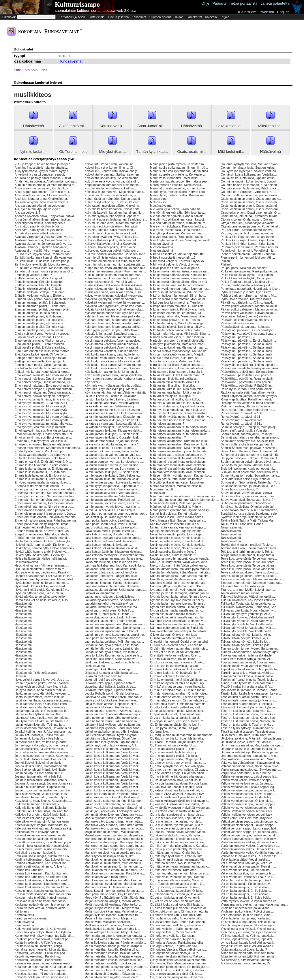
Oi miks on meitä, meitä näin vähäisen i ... (178, 680)
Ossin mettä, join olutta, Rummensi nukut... (250, 216)
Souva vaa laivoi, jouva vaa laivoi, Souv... (249, 496)
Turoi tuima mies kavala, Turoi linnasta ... (248, 676)
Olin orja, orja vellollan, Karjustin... (173, 936)
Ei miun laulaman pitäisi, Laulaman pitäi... (43, 309)
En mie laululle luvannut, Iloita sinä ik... (41, 479)
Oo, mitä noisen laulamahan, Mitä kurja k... (250, 188)
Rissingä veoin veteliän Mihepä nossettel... (250, 403)
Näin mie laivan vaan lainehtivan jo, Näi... (178, 624)
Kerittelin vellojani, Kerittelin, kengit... (40, 946)
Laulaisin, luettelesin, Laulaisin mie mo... (112, 607)
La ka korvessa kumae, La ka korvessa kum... (116, 413)
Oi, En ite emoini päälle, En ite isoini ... (176, 725)
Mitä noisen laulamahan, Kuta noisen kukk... (180, 441)
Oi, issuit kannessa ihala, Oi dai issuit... (177, 780)
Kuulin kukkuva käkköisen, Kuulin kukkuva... (115, 285)
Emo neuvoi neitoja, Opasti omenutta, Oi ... (44, 382)
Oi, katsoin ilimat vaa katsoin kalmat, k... (177, 790)
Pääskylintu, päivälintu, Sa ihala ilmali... (247, 344)
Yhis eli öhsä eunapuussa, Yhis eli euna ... (249, 922)
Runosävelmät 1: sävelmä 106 (241, 413)
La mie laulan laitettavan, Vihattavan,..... (112, 496)
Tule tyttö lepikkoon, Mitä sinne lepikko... (248, 597)
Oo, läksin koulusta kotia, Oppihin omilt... (248, 178)
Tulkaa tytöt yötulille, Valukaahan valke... (248, 628)
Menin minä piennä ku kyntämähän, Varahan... (116, 967)
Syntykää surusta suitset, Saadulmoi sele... (250, 513)
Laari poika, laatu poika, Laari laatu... (110, 520)
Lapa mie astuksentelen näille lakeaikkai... (113, 586)
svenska (267, 12)
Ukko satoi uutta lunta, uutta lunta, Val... (248, 735)
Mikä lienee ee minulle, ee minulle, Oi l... (178, 313)
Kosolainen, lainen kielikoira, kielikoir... (111, 188)
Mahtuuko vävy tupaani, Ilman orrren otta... (114, 821)
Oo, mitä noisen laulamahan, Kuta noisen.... (250, 185)
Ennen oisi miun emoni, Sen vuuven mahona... (46, 517)
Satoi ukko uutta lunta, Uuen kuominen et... (250, 451)
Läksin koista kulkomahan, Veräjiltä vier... (112, 783)
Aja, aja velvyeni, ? (28, 212)
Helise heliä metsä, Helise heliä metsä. (41, 558)
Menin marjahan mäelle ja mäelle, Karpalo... (115, 946)
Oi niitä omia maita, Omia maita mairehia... (179, 704)
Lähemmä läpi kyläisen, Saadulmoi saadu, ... (115, 728)
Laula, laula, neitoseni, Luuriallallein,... (110, 597)
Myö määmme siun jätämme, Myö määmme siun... (184, 500)
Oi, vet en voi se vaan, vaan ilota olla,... (177, 901)
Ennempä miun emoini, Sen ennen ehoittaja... (46, 493)
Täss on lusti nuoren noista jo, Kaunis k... (249, 700)
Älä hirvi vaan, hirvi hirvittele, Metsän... (247, 960)
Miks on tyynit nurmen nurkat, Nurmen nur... (180, 289)
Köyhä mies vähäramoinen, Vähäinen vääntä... (116, 392)
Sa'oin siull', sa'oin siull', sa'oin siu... (245, 430)
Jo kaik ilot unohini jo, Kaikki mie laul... (41, 735)
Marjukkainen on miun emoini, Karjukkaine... (115, 873)
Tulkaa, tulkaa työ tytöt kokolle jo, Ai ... (247, 638)
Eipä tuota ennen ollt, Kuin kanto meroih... (43, 351)
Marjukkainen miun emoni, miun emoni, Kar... (115, 870)
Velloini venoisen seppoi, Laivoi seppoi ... (249, 794)
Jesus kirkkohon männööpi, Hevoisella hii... (44, 728)
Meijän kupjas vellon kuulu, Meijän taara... (113, 908)
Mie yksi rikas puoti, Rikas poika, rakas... (178, 237)
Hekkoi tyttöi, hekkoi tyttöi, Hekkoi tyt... (41, 555)
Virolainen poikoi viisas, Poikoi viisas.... (247, 911)
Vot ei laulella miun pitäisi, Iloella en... (246, 918)
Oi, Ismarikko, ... (161, 731)
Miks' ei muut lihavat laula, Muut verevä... (178, 292)
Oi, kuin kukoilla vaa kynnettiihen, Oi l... (177, 797)
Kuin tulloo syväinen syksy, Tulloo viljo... (112, 237)
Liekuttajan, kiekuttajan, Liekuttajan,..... (111, 669)
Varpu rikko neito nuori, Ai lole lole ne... (247, 773)
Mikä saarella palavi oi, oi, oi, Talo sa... (176, 320)
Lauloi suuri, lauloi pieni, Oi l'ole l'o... (109, 610)
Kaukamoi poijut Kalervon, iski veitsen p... (43, 904)
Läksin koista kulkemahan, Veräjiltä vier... (112, 752)
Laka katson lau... (231, 126)
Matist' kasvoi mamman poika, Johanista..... (114, 891)
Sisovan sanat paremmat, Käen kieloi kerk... (251, 472)
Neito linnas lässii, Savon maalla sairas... (178, 517)
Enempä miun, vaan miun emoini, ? (39, 486)
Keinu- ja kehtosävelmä (31, 918)
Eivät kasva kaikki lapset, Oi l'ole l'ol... (40, 354)
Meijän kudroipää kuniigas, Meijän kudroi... (113, 901)
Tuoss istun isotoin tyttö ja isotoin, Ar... (247, 659)
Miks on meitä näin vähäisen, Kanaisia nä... (180, 271)
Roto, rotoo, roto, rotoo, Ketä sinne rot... (248, 410)
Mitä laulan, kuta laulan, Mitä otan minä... (178, 389)
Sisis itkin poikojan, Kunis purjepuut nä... (248, 469)
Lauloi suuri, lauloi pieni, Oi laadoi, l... (110, 614)
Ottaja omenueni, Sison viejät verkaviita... (249, 223)
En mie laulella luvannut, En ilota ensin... (42, 475)
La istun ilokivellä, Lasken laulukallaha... (112, 396)
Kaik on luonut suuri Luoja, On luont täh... (43, 811)
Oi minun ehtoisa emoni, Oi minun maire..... (180, 690)
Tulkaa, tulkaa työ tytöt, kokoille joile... (246, 645)
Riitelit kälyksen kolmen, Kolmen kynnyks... (250, 396)
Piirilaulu (226, 261)
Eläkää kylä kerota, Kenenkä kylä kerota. (43, 372)
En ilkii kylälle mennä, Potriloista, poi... (41, 451)
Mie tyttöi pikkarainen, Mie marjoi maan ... (178, 233)
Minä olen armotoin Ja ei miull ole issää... (178, 341)
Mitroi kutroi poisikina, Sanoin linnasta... (177, 365)
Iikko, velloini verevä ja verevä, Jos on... (42, 680)
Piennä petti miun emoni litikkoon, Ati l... (248, 257)
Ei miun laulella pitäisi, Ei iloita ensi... (40, 316)
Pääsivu (219, 3)
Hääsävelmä (33, 126)
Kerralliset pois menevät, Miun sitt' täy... (42, 949)
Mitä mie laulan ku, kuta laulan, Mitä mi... (178, 403)
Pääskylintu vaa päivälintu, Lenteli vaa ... (248, 334)
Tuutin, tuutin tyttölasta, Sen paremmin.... (249, 683)
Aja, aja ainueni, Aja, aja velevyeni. (38, 209)
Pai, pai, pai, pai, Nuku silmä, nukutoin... (248, 233)
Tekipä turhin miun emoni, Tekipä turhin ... (249, 555)
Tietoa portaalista (243, 3)
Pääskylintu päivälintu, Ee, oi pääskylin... (248, 330)
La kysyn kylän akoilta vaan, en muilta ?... (113, 444)
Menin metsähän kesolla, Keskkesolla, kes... (115, 960)
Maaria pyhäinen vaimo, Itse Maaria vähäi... (114, 818)
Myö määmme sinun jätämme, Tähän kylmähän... (184, 496)
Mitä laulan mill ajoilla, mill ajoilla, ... (174, 385)
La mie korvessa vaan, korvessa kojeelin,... (114, 482)
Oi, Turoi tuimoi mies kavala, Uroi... (174, 745)
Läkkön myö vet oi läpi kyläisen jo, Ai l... (111, 745)
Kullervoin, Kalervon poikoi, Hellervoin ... (112, 251)
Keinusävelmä (24, 922)
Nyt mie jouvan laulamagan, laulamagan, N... (181, 593)
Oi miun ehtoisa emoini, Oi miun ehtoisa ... (179, 700)
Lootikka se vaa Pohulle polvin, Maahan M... (115, 697)
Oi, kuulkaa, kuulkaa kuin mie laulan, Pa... (179, 804)
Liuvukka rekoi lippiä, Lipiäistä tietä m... (111, 690)
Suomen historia (161, 17)
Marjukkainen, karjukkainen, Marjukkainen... (114, 884)
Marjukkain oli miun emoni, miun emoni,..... (114, 866)
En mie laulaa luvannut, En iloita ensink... (43, 465)
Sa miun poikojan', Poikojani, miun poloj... (249, 427)
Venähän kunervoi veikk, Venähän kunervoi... (251, 853)
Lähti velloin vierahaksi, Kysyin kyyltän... (112, 735)
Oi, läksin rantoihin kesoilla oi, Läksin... (176, 839)
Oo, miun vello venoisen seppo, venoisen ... (250, 195)
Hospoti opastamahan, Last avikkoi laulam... (45, 576)
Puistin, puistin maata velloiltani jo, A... (247, 285)
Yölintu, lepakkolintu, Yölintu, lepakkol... (248, 936)
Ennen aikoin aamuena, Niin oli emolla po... (44, 507)
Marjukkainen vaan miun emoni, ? (107, 877)
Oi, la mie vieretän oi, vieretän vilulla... (176, 828)
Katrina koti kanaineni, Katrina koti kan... (42, 877)
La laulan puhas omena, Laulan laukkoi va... (115, 458)
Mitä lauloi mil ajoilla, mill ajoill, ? (172, 396)
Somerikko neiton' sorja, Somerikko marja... (250, 475)
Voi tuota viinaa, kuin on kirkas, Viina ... (247, 915)
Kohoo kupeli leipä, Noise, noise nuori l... (43, 977)
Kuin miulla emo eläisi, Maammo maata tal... (115, 223)
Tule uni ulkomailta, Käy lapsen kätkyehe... (250, 600)
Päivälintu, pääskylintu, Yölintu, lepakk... (248, 302)
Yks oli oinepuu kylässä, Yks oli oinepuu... (249, 925)
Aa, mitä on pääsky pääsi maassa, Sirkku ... (45, 178)
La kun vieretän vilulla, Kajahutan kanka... (113, 441)
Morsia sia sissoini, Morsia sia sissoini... (177, 486)
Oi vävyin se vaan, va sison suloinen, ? (177, 721)
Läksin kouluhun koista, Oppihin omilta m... (114, 794)
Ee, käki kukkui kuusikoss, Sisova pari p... (43, 261)
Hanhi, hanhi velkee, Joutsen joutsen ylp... (44, 541)
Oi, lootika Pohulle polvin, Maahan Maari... (179, 832)
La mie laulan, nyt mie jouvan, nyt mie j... (112, 507)
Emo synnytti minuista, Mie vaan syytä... (42, 410)
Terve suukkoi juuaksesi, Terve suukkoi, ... (249, 576)
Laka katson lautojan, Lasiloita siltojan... (112, 541)
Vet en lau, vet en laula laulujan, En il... (247, 880)
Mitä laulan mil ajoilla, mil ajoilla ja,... (175, 379)
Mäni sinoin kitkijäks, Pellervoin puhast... (178, 503)
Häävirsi (20, 676)
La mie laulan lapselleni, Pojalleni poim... (112, 500)
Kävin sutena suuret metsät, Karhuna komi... (115, 379)
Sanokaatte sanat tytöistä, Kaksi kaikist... (248, 441)
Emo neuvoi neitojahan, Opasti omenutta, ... (45, 392)
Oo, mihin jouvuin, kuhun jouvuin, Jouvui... (249, 181)
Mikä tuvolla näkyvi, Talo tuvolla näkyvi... (178, 327)
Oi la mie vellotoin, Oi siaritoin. (171, 676)
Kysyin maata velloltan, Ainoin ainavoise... (113, 341)
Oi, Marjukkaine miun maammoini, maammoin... (183, 735)
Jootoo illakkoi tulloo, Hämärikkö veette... (43, 766)
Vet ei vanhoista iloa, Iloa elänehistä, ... (247, 870)
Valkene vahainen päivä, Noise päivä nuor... (250, 766)
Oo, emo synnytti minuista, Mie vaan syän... (250, 164)
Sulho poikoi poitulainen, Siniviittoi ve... (247, 503)
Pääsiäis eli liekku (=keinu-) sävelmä (245, 316)
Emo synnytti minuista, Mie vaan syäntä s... (44, 417)
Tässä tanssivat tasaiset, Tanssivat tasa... (249, 731)
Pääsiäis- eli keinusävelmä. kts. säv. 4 (246, 320)
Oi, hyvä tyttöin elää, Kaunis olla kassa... (178, 776)
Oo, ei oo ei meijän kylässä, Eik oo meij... (178, 977)
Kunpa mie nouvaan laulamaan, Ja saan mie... (116, 268)
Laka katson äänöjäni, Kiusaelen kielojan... (113, 552)
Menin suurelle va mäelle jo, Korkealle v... (178, 174)
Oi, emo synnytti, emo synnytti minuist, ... (178, 763)
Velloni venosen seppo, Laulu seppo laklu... (250, 832)
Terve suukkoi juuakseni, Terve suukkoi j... (249, 572)
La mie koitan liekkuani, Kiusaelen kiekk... (113, 479)
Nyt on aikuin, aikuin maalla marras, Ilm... (178, 617)
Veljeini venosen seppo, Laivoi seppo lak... (249, 776)
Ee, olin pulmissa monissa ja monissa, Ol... (44, 271)
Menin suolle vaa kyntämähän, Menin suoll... (180, 171)
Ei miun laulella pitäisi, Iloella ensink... (40, 330)
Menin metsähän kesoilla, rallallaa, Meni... (113, 953)
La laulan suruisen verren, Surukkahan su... (114, 462)
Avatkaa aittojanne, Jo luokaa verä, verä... (43, 244)
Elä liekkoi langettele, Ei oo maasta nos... (43, 368)
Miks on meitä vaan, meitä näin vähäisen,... (179, 285)
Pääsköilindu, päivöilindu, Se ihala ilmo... (248, 372)
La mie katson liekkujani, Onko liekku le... (113, 475)
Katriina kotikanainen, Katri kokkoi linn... (42, 863)
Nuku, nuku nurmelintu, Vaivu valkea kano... (180, 562)
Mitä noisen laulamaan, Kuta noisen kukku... (180, 427)
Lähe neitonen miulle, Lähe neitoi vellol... (112, 718)
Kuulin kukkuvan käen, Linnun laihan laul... (113, 289)
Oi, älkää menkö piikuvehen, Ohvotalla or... (179, 908)
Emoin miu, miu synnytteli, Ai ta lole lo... (42, 441)
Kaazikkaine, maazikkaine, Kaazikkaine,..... (44, 801)
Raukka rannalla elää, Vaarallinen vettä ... (249, 392)
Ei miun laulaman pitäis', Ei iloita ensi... (41, 302)
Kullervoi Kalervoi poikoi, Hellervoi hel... (111, 240)
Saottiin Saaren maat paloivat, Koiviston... (249, 448)
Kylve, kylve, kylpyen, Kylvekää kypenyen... (114, 296)
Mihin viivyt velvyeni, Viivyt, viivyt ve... (176, 264)
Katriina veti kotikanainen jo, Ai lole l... (40, 866)
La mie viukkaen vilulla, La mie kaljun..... (112, 510)
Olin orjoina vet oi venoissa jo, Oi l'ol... (176, 953)
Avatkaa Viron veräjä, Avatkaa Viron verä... (44, 237)
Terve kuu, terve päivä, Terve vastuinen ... (249, 569)
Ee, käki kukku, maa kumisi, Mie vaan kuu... (45, 257)
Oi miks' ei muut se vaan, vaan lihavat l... (178, 686)
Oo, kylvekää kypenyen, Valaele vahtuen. (249, 171)
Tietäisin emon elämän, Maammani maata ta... (252, 579)
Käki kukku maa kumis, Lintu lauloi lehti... (112, 354)
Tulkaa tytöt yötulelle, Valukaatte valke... (248, 624)
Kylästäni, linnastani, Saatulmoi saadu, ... (112, 334)
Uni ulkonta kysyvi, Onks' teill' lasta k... (247, 742)
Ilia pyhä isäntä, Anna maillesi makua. (40, 690)
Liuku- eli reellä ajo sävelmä (104, 676)
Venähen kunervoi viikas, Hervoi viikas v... (249, 849)
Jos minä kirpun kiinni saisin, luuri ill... (40, 773)
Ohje (205, 3)
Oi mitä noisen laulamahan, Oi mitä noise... (179, 693)
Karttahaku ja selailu (73, 17)
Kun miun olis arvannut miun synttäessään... (115, 264)
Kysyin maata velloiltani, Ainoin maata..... (112, 337)
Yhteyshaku (97, 17)
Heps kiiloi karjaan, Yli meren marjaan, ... (43, 565)
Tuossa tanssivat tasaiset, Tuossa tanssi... (249, 662)
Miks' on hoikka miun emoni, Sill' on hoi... (178, 296)
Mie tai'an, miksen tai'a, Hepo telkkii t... (176, 230)
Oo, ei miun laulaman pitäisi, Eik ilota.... (177, 974)
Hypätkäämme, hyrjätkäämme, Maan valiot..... (46, 579)
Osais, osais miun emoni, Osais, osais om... (250, 209)
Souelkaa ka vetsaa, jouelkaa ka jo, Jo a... (249, 486)
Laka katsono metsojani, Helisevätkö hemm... (115, 555)
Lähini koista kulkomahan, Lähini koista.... (113, 731)
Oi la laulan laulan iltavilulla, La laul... (175, 666)
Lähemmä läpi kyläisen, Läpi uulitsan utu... (113, 725)
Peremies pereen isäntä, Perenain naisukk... (251, 247)
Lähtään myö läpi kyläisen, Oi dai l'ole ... (112, 738)
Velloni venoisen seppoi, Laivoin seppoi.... (249, 825)
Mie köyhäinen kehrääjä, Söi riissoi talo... (178, 212)
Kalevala (211, 17)
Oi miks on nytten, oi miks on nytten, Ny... (178, 683)
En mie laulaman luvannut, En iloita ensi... (43, 469)
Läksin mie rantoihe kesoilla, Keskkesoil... (113, 797)
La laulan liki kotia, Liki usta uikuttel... (110, 448)
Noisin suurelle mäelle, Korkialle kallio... (177, 538)
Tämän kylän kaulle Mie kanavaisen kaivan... (251, 693)
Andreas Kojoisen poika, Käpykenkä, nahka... (46, 216)
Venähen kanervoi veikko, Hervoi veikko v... (250, 842)
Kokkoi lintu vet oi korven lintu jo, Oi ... (110, 168)
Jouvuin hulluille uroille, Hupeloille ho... (41, 787)
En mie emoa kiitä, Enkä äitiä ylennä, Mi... (43, 462)
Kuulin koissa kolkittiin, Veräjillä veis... (110, 282)
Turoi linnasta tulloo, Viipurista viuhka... (247, 673)
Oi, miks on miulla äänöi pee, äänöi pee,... (179, 842)
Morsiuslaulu (159, 493)
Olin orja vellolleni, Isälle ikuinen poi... (176, 929)
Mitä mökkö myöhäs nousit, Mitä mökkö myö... (182, 417)
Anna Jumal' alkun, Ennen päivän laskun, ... (44, 219)
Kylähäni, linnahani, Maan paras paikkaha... (114, 320)
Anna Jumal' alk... (152, 126)
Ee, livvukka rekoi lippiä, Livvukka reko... (42, 264)
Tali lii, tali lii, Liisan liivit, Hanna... (243, 524)
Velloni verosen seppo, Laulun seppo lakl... (250, 835)
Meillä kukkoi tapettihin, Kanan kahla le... (112, 929)
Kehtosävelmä (25, 915)
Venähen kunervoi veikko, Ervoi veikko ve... (250, 846)
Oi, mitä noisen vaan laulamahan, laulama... (180, 866)
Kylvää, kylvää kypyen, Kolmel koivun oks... (114, 309)
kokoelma (67, 56)
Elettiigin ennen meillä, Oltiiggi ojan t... (41, 361)
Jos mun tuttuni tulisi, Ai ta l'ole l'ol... (39, 776)
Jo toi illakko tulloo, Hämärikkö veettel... (42, 759)
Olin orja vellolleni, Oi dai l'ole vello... (175, 932)
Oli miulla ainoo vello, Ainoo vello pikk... (177, 918)
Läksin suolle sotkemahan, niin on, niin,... (112, 804)
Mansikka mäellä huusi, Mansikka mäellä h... (115, 839)
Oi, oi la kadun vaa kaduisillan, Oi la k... (177, 891)
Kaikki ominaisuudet (30, 70)
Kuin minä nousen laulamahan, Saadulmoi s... (116, 219)
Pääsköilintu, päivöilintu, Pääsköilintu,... (247, 385)
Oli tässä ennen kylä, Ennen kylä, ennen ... (179, 922)
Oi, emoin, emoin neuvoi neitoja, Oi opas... (179, 770)
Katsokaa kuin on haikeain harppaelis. (41, 901)
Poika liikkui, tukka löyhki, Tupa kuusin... (248, 275)
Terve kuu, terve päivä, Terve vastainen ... (249, 565)
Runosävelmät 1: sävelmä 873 (241, 420)
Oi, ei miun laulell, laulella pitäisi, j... (174, 752)
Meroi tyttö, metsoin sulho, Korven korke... (179, 188)
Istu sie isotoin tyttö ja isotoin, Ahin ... (40, 714)
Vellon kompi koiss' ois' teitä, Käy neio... (248, 818)
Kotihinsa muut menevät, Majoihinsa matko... (115, 192)
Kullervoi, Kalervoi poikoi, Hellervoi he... (111, 247)
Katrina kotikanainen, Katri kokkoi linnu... (42, 884)
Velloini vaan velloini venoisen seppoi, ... (248, 780)
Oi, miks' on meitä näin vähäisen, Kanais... (179, 846)
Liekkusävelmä (95, 666)
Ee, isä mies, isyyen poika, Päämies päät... (44, 254)
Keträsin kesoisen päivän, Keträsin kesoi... (44, 963)
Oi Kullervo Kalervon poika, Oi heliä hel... (178, 645)
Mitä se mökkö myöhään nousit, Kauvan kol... (181, 475)
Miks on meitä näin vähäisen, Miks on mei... (180, 282)
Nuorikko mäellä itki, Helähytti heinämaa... (179, 583)
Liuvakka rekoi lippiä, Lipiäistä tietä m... (111, 683)
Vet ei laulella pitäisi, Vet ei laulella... (245, 859)
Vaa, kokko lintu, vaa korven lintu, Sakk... (249, 759)
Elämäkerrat (194, 17)
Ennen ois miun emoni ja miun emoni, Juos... (45, 513)
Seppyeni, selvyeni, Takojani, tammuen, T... (250, 458)
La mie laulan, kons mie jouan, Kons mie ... (114, 503)
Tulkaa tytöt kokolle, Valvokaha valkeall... (248, 617)
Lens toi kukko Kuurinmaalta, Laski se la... (113, 655)
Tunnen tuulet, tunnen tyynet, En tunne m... (250, 648)
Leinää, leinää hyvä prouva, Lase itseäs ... (113, 645)
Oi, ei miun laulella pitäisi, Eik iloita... (175, 756)
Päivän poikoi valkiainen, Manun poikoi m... (250, 306)
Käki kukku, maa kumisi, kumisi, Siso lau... (113, 368)
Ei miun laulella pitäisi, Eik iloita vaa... (40, 327)
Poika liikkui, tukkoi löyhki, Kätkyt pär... (247, 278)
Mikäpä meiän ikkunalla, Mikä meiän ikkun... (180, 334)
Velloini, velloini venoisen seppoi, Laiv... (247, 811)
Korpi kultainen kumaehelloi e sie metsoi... (113, 185)
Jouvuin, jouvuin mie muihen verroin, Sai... (44, 790)
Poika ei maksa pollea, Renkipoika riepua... (250, 271)
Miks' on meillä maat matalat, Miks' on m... (179, 299)
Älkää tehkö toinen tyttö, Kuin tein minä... (248, 953)
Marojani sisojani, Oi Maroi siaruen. (108, 887)
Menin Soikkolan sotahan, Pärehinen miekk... (115, 939)
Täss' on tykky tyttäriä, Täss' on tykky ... (248, 725)
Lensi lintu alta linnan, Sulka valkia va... (111, 659)
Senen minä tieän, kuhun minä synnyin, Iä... (250, 455)
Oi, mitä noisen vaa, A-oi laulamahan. (176, 863)
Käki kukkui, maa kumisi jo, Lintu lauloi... (112, 372)
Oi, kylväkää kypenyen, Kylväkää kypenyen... (181, 808)
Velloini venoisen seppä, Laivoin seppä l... (249, 804)
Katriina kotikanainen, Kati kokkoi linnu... (42, 859)
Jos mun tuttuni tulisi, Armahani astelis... (42, 780)
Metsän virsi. (159, 199)
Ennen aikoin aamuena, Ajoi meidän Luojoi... (45, 503)
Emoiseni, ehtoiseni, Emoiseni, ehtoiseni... (44, 444)
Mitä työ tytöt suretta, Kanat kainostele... (177, 479)
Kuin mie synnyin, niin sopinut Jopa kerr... (113, 216)
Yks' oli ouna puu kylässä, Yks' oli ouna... (249, 929)
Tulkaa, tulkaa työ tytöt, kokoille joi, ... (246, 642)
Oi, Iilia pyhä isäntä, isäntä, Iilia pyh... (175, 728)
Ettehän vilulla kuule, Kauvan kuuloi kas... (43, 531)
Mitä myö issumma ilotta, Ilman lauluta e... (179, 410)
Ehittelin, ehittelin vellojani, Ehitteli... (39, 289)
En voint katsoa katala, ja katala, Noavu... (43, 482)
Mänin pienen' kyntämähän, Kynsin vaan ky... (181, 510)
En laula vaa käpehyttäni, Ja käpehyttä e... (44, 455)
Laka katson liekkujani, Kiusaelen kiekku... (113, 548)
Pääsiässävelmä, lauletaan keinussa (245, 327)
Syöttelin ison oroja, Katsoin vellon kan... (248, 517)
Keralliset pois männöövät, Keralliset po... (43, 939)
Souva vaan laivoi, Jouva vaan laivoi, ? (247, 500)
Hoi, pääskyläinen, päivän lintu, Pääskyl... (43, 572)
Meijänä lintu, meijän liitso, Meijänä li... (111, 918)
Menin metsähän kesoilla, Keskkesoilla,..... (113, 949)
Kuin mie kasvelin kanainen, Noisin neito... (113, 209)
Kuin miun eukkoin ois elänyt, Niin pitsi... (112, 226)
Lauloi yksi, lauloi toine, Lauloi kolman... (111, 617)
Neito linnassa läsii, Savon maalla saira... (178, 520)
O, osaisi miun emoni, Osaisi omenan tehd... (180, 642)
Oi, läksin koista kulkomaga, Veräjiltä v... (177, 835)
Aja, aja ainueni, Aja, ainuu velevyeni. (40, 206)
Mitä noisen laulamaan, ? (167, 424)
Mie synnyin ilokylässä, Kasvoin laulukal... (178, 226)
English (283, 12)
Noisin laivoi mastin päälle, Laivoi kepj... (177, 534)
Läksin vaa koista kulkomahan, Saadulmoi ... (115, 808)
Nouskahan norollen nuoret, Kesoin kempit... (180, 558)
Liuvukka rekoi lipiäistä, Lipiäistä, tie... (110, 686)
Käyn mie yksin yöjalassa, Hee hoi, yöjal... (113, 385)
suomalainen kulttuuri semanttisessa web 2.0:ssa (96, 11)
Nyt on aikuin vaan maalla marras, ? (174, 614)
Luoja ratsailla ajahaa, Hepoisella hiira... (112, 704)
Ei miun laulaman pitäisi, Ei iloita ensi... (41, 306)
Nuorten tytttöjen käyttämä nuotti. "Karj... (178, 586)
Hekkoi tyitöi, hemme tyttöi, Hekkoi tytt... (42, 552)
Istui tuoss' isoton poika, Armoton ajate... (42, 718)
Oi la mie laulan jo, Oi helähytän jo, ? (175, 673)
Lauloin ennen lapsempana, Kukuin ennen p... (116, 624)
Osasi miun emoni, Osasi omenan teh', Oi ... (251, 212)
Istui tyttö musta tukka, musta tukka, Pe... (43, 721)
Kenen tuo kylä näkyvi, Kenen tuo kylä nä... (44, 932)
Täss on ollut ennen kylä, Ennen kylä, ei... (249, 707)
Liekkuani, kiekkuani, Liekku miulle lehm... (113, 662)
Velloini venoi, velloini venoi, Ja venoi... (247, 783)
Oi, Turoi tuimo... (73, 152)
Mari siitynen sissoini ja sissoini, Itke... (110, 856)
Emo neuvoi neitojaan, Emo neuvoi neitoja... (45, 385)
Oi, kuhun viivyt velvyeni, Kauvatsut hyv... (178, 794)
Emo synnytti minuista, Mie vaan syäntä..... (44, 420)
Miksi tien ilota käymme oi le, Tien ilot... (177, 302)
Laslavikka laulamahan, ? (102, 593)
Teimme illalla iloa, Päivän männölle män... (250, 548)
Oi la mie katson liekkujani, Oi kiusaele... (178, 669)
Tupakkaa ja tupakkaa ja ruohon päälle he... (250, 669)
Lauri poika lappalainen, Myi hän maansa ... (114, 638)
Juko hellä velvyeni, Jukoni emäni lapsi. (42, 794)
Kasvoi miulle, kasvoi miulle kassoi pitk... (42, 849)
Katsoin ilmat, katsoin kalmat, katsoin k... (42, 891)
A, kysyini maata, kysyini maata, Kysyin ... (43, 171)
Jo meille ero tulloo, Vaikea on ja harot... (42, 742)
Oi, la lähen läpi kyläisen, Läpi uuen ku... (178, 818)
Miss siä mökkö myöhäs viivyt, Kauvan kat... (180, 351)
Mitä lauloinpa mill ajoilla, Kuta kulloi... (176, 399)
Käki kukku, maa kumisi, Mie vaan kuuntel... (114, 365)
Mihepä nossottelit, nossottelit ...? (173, 257)
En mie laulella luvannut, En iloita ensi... (42, 472)
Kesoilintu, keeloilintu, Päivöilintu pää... (41, 953)
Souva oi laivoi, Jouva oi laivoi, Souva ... (248, 493)
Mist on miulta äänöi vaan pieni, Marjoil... (178, 354)
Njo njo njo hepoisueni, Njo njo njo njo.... (177, 531)
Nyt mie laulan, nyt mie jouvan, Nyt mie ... (178, 603)
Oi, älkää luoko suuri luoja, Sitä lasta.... (177, 904)
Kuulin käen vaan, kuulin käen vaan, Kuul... (114, 292)
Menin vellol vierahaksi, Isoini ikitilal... (175, 178)
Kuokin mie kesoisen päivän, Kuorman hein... (115, 271)
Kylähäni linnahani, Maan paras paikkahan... (115, 316)
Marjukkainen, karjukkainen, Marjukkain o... (114, 880)
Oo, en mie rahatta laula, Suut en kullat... (248, 168)
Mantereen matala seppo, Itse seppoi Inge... (115, 849)
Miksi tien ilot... (270, 126)
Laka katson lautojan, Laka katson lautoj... (113, 538)
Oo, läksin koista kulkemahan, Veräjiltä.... (249, 174)
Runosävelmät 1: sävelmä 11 (240, 417)
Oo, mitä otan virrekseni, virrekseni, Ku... (248, 192)
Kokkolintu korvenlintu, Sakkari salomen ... (113, 174)
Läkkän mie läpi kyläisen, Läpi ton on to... (113, 742)
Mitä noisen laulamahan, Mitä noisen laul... (179, 448)
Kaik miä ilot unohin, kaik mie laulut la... (42, 808)
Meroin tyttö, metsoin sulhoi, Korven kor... (178, 195)
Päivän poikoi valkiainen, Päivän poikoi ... (249, 313)
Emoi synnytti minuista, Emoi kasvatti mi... (43, 437)
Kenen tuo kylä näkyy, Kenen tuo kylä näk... (44, 936)
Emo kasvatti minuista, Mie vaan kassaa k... (45, 375)
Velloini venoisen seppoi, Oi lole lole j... (247, 801)
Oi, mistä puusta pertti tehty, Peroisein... (177, 849)
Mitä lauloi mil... (231, 152)
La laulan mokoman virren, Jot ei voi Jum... (114, 451)
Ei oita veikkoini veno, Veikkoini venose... (43, 334)
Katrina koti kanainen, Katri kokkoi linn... (42, 873)
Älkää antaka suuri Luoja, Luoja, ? (244, 949)
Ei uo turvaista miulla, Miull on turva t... (41, 341)
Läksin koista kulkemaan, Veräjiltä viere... (113, 749)
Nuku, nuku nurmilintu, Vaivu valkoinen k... (179, 565)
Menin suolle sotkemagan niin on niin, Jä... (179, 168)
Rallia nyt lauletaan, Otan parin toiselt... (247, 389)
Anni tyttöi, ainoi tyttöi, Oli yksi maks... (40, 230)
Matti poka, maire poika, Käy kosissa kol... (113, 894)
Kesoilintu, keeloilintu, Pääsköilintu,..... (41, 960)
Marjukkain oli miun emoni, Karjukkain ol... (113, 859)
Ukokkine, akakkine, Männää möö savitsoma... (252, 738)
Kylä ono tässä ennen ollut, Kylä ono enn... (114, 313)
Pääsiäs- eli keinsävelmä (238, 323)
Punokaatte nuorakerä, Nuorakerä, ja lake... (250, 289)
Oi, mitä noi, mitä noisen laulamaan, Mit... (178, 859)
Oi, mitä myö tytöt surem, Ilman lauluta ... (178, 856)
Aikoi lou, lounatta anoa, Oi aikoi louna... (42, 199)
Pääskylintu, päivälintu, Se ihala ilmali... (247, 347)
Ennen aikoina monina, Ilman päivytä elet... (44, 510)
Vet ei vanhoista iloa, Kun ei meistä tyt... (248, 873)
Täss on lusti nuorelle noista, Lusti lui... (247, 697)
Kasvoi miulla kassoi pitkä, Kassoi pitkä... (43, 846)
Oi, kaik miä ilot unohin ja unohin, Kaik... (177, 787)
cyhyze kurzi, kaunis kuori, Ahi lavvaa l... (248, 943)
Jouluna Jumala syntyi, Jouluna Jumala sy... (45, 783)
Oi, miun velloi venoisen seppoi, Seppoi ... (179, 877)
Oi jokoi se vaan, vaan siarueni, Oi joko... (178, 662)
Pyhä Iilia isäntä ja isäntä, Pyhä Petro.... (248, 292)
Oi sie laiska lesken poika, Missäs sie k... (178, 711)
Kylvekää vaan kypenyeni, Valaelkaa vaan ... (115, 306)
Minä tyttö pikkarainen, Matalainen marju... (179, 344)
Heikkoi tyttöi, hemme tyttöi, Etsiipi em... (42, 545)
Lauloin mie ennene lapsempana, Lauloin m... (116, 635)
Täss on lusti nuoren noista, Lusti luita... (248, 704)
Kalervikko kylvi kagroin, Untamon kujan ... (44, 821)
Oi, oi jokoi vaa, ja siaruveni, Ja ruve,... (176, 887)
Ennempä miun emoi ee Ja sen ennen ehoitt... (46, 489)
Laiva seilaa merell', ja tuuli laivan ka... (111, 531)
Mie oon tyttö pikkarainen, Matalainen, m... (179, 223)
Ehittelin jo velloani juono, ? (33, 275)
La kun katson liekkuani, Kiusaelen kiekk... (113, 430)
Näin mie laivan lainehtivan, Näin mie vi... (178, 621)
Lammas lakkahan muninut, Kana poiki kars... (116, 565)
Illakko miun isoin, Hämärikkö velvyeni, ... (43, 693)
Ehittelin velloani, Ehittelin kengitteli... (40, 278)
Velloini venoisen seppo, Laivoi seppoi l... (249, 790)
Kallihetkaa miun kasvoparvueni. (37, 832)
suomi (252, 12)
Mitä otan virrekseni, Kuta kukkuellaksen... (179, 458)
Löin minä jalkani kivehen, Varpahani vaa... (114, 815)
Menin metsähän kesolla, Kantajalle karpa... (114, 956)
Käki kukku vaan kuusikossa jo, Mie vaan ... (114, 358)
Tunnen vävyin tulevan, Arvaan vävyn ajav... (250, 652)
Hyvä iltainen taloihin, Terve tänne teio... (42, 583)
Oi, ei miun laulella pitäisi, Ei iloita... (174, 749)
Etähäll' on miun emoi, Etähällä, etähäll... (42, 538)
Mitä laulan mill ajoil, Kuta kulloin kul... (176, 382)
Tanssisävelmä (231, 531)
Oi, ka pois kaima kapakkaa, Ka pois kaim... (180, 783)
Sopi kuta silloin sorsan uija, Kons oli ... (247, 479)
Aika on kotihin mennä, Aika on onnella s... (44, 195)
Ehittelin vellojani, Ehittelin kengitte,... (40, 282)
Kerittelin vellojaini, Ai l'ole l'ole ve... (39, 943)
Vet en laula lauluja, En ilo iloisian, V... (246, 884)
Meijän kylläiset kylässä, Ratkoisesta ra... (112, 915)
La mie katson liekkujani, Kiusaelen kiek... (113, 472)
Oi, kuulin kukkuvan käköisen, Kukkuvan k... (180, 801)
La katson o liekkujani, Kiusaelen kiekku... (113, 427)
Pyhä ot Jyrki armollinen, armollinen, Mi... (249, 296)
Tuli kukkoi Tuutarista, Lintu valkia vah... (248, 603)
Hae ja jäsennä (118, 17)
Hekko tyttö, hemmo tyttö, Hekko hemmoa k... (46, 548)
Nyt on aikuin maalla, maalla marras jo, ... (178, 610)
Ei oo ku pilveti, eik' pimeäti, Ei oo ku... (41, 337)
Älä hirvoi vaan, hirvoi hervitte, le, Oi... (246, 963)
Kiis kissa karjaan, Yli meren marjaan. (40, 970)
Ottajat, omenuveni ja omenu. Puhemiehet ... (251, 226)
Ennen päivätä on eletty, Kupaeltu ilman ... (43, 524)
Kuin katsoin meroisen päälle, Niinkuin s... (113, 206)
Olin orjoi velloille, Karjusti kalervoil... (175, 946)
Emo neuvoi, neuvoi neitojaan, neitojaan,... (44, 396)
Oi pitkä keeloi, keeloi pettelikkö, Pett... (176, 707)
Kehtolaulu (22, 911)
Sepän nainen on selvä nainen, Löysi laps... (250, 462)
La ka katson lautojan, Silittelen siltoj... (110, 406)
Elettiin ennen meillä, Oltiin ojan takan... (42, 365)
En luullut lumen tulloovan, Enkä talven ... (43, 458)
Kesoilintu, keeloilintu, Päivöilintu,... (39, 956)
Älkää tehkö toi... (73, 126)
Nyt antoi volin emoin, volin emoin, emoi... (178, 590)
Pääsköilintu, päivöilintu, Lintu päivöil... (247, 382)
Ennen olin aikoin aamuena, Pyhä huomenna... (47, 520)
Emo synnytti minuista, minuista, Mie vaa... (44, 424)
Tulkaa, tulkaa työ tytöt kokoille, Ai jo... (247, 635)
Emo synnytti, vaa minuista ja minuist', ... (42, 427)
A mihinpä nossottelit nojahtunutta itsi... (41, 168)
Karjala (225, 17)
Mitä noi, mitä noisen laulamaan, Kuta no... (179, 420)
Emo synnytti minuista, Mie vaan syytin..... (43, 406)
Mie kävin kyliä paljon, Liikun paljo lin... (176, 209)
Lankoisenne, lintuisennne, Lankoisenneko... (115, 579)
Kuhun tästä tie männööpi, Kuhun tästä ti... (113, 199)
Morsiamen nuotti (162, 489)
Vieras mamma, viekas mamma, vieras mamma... (254, 904)
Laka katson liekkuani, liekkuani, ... (108, 545)
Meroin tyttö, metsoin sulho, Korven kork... (179, 192)
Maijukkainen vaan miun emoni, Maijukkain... (115, 835)
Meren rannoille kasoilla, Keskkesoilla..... (178, 185)
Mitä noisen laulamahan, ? (168, 437)
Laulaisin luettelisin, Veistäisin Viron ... (110, 603)
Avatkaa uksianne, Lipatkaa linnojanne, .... (43, 247)
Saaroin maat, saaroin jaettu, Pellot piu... (248, 434)
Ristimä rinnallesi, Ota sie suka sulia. (246, 406)
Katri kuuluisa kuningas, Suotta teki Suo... (43, 856)
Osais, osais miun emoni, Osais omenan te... (251, 199)
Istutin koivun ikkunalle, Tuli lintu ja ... (40, 725)
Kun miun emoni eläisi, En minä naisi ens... (114, 261)
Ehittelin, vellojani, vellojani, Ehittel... (39, 296)
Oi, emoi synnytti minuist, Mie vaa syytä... (178, 766)
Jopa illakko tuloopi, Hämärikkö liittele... (42, 770)
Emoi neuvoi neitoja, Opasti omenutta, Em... (45, 434)
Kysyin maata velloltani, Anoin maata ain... (113, 347)
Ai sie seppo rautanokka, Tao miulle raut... (43, 192)
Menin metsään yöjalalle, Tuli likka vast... (112, 963)
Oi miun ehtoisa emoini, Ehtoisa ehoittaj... (178, 697)
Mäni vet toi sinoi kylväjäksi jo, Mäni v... (177, 507)
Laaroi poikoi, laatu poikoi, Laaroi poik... (111, 527)
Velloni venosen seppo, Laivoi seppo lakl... (249, 828)
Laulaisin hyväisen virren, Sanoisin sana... (113, 600)
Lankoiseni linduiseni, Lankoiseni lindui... (112, 569)
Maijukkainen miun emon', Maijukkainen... (113, 832)
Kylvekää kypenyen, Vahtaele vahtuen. (111, 299)
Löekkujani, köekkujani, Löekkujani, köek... (113, 811)
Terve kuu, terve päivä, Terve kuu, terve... (249, 558)
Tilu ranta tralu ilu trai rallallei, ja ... (244, 586)
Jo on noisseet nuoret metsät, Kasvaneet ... (44, 756)
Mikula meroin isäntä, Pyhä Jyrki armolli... (178, 309)
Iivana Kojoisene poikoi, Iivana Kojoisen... (43, 683)
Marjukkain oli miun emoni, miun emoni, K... (114, 863)
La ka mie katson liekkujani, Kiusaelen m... (113, 417)
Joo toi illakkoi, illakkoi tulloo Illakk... (39, 763)
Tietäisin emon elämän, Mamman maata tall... (252, 583)
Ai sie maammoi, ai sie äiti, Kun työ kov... (43, 188)
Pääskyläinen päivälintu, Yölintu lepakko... (249, 365)
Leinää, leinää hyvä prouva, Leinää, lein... (113, 648)
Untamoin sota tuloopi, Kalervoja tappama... (250, 752)
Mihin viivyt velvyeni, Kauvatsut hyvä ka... (178, 261)
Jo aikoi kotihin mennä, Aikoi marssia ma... (44, 731)
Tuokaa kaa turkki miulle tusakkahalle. (247, 655)
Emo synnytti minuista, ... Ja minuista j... (42, 403)
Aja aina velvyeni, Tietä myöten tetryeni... (43, 202)
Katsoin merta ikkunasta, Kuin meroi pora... (44, 894)
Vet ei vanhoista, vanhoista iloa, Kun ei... (248, 877)
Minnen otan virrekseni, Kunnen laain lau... (179, 337)
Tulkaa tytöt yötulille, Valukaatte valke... (247, 631)
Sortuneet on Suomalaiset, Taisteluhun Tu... (250, 482)
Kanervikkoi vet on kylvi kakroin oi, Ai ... (42, 835)
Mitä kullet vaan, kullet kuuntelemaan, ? (177, 375)
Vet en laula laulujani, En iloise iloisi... (246, 898)
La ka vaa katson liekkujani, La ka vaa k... (113, 420)
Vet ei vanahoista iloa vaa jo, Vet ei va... (248, 863)
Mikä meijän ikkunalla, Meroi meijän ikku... (179, 316)
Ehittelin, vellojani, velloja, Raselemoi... (41, 292)
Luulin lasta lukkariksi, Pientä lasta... (109, 707)
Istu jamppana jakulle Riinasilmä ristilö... (42, 711)
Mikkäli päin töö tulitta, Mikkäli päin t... (176, 268)
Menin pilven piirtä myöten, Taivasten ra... (113, 974)
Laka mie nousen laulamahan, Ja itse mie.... (115, 558)
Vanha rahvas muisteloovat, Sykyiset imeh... (251, 770)
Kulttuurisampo (77, 4)
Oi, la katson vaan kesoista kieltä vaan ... (178, 811)
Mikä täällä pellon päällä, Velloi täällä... (176, 330)
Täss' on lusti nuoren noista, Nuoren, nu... (249, 721)
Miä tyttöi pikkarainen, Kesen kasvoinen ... (179, 482)
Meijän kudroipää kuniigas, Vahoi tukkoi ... (113, 904)
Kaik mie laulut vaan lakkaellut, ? (37, 804)
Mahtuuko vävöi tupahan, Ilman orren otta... (114, 828)
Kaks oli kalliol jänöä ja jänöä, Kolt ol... (41, 818)
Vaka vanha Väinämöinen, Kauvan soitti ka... (251, 763)
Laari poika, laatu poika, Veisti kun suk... (112, 524)
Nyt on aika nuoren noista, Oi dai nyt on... (178, 607)
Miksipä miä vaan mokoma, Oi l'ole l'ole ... (179, 306)
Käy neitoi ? (93, 382)
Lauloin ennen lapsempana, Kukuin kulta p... (115, 628)
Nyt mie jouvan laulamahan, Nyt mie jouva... (180, 597)
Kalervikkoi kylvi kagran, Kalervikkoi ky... (42, 825)
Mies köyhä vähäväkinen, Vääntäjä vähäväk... (181, 240)
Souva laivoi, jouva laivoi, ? (239, 489)
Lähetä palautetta (275, 3)
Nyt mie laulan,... (34, 152)
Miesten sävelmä (162, 244)
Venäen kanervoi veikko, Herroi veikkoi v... (249, 839)
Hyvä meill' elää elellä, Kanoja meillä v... (42, 590)
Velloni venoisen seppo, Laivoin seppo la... (250, 821)
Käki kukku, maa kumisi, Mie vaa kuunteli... (114, 361)
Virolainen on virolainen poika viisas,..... (247, 908)
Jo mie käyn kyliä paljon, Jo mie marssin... (43, 745)
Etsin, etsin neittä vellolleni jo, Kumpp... (41, 527)
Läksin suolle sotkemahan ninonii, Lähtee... (114, 801)
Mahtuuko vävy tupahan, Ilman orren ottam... (115, 825)
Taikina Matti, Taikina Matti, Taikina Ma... (248, 520)
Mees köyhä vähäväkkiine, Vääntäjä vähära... (115, 898)
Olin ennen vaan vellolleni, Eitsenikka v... (178, 925)
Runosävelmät (71, 61)
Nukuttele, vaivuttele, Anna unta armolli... (178, 579)
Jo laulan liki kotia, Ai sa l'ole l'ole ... (39, 738)
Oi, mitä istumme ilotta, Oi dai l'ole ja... (176, 853)
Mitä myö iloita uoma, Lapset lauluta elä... (178, 406)
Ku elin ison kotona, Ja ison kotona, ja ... (112, 195)
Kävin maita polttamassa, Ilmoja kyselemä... (114, 375)
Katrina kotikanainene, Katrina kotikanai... (43, 887)
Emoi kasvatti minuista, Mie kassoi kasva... (44, 430)
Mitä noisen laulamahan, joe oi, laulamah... (179, 451)
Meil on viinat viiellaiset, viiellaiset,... (109, 922)
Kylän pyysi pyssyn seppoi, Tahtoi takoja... (113, 330)
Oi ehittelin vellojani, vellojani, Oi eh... (176, 655)
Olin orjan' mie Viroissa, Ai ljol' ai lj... (174, 939)
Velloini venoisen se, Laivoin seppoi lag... (249, 787)
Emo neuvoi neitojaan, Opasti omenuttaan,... (45, 389)
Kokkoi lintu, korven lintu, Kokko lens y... (112, 171)
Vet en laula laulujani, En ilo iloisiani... (246, 887)
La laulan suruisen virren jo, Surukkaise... (113, 465)
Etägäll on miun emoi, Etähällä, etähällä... (43, 534)
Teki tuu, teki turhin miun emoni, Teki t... (247, 552)
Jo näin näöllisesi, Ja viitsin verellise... (41, 749)
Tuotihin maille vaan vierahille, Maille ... (247, 666)
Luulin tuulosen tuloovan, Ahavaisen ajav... (113, 714)
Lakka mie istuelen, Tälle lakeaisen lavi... (112, 562)
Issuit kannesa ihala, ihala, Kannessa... (41, 707)
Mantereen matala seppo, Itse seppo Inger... (115, 842)
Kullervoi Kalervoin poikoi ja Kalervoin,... (112, 244)
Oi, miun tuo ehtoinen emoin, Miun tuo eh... (179, 873)
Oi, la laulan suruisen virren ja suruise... (177, 815)
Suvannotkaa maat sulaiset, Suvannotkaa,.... (251, 510)
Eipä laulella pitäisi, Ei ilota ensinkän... (41, 344)
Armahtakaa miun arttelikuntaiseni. (38, 233)
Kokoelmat (139, 17)
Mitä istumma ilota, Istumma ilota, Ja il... (177, 372)
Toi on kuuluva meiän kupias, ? (242, 593)
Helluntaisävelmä (26, 562)
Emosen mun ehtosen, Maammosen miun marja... (49, 448)
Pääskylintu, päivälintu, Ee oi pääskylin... (248, 341)
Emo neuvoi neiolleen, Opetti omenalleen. (43, 379)
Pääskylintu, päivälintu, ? (238, 337)
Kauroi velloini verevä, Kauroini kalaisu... (42, 908)
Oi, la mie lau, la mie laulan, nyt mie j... (176, 821)
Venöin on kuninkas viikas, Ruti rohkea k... (249, 856)
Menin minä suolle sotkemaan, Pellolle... (112, 970)
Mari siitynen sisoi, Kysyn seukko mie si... (113, 853)
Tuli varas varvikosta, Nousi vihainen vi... (248, 610)
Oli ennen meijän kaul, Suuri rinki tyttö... (177, 915)
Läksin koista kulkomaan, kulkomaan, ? (111, 780)
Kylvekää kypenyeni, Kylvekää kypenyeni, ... (115, 302)
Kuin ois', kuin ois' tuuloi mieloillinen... (110, 230)
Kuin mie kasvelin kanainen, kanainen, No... (114, 212)
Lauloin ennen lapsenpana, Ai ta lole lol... (112, 631)
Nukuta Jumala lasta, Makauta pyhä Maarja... (181, 569)
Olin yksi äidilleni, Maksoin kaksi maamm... (179, 960)
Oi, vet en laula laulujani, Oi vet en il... (176, 898)
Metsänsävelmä (161, 206)
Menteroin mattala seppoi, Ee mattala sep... (180, 181)
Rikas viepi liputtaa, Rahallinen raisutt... (247, 399)
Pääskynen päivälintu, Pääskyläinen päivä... (250, 368)
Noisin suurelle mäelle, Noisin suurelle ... (178, 548)
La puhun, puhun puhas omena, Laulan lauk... (116, 513)
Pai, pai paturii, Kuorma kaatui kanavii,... (248, 230)
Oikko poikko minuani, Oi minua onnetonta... (180, 911)
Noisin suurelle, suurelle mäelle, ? (173, 555)
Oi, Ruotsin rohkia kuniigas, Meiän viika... (178, 738)
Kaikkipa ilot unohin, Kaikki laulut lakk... (41, 815)
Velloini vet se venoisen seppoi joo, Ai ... (248, 808)
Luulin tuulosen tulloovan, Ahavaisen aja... (113, 711)
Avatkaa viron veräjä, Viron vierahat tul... (42, 251)
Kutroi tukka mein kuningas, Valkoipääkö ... (114, 278)
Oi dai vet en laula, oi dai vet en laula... (176, 652)
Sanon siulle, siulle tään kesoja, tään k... (248, 444)
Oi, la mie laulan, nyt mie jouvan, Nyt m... (178, 825)
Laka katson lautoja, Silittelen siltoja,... (110, 534)
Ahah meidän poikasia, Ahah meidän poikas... (46, 181)
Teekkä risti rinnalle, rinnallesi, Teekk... (247, 545)
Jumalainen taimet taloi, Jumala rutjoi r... (42, 797)
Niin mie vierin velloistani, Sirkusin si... (176, 524)
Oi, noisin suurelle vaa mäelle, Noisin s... (178, 880)
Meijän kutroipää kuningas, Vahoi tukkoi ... (113, 911)
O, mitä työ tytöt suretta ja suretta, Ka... (177, 638)
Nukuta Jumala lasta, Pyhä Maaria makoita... (180, 572)
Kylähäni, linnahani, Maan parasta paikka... (114, 323)
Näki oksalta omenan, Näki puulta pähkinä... (180, 631)
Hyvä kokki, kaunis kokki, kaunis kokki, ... (43, 586)
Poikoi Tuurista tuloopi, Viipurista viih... (247, 282)
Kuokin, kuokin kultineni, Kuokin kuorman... (114, 275)
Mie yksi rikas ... (112, 152)
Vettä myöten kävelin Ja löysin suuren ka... (250, 901)
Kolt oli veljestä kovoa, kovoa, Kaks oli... (112, 181)
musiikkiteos (33, 95)
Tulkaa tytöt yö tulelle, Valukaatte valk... (247, 621)
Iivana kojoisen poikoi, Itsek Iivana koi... (42, 686)
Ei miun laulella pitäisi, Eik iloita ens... (40, 320)
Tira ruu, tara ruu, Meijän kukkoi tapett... (248, 590)
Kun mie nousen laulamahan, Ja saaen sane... (116, 254)
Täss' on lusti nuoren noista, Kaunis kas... (249, 714)
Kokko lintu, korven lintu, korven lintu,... (111, 164)
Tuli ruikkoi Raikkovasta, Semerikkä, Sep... (250, 607)
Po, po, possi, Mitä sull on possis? (244, 268)
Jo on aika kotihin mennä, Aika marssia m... (44, 752)
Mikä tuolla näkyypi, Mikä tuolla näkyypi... (178, 323)
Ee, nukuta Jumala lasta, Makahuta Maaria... (45, 268)
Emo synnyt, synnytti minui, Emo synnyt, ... (44, 399)
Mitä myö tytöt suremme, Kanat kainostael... (180, 413)
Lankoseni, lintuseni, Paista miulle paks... (112, 583)
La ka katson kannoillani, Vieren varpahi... (113, 403)
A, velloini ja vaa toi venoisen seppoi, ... (42, 174)
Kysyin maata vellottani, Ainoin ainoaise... (113, 351)
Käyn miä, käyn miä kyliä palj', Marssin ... (112, 389)
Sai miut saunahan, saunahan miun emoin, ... (252, 437)
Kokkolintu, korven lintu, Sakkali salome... (113, 178)
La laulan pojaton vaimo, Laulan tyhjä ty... (113, 455)
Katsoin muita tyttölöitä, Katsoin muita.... (42, 898)
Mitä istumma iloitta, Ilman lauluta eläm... (178, 368)
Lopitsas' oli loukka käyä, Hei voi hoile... (111, 700)
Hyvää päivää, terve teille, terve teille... (41, 597)
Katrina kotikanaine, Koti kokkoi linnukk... (43, 880)
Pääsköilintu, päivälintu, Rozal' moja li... (247, 379)
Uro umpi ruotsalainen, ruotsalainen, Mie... (249, 756)
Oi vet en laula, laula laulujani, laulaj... (176, 718)
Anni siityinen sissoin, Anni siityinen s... (41, 223)
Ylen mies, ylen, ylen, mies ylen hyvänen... (250, 932)
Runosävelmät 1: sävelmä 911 (241, 424)
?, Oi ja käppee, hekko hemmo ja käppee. (43, 164)
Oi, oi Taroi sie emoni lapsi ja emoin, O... (178, 884)
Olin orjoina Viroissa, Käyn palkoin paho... (178, 949)
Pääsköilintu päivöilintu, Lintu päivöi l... (247, 375)
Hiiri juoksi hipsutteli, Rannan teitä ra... (41, 569)
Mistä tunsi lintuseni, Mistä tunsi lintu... (176, 361)
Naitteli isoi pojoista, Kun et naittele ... (176, 513)
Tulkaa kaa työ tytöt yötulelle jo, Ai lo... (247, 614)
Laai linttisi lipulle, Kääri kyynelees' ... (110, 517)
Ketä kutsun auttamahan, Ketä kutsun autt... (45, 967)
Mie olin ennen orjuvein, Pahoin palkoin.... (178, 216)
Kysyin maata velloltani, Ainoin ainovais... (112, 344)
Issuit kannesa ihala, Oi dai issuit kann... (42, 704)
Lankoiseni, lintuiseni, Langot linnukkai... (112, 572)
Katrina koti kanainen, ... (31, 870)
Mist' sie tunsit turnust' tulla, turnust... (175, 358)
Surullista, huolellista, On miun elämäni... (248, 507)
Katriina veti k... (113, 126)
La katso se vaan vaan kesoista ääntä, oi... (113, 424)
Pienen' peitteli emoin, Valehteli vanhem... (249, 254)
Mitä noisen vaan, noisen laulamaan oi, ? (178, 455)
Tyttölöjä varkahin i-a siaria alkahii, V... (247, 686)
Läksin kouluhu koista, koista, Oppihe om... (114, 790)
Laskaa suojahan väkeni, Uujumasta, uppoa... (116, 590)
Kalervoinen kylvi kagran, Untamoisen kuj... (44, 828)
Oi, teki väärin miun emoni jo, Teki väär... (178, 894)
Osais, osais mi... (191, 152)
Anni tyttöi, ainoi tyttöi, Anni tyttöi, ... (39, 226)
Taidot (179, 17)
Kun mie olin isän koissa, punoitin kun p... (113, 257)
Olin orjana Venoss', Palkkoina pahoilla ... (178, 943)
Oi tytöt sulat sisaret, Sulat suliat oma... (177, 714)
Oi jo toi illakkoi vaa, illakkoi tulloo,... (174, 659)
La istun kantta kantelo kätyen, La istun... (112, 399)
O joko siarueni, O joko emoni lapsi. (174, 635)
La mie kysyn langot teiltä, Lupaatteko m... (113, 486)
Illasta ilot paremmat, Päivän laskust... (41, 697)
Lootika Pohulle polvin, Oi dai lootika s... (112, 693)
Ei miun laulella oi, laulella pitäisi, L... (40, 313)
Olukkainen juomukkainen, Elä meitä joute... (180, 967)
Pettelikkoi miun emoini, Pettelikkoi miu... (248, 251)
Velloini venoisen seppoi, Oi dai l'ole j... (247, 797)
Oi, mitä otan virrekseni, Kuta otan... (174, 870)
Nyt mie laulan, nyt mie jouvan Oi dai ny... (178, 600)
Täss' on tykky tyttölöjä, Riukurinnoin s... (248, 728)
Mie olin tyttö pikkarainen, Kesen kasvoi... (178, 219)
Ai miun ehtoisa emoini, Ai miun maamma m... (46, 185)
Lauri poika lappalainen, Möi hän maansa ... (114, 642)
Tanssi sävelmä (231, 527)
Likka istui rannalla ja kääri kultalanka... (111, 673)
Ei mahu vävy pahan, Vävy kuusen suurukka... (46, 299)
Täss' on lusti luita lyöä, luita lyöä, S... (246, 711)
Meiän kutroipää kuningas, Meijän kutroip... (114, 932)
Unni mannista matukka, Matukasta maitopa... (252, 745)
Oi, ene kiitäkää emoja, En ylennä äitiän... (178, 773)
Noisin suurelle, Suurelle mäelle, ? (173, 552)
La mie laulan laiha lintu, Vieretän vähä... (112, 489)
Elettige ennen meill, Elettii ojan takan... (42, 358)
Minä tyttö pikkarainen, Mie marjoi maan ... (179, 347)
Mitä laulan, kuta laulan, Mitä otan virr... (177, 392)
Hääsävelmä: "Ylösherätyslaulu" (36, 673)
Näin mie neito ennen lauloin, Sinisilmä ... (178, 628)
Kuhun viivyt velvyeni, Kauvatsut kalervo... (113, 202)
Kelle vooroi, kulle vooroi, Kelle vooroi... (42, 929)
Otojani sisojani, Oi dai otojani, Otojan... (248, 219)
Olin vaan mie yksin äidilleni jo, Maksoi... (178, 956)
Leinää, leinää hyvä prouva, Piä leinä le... (112, 652)
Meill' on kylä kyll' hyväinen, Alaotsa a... (111, 925)
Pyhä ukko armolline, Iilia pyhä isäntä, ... (248, 299)
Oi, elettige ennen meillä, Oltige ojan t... (177, 759)
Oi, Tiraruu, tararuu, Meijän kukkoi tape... (178, 742)
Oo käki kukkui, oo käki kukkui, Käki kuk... (178, 970)
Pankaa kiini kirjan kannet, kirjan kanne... (248, 237)
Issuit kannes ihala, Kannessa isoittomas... (44, 700)
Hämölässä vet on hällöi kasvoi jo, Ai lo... (43, 600)
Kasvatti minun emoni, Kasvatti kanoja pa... (44, 842)
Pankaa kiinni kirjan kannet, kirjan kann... (248, 240)
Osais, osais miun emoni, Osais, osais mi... (250, 202)
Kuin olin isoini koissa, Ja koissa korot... (111, 233)
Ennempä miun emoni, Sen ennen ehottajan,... (46, 500)
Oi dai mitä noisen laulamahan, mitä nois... (179, 648)
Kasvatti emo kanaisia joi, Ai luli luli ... (40, 839)
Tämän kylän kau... (152, 152)
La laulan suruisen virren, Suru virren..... (112, 469)
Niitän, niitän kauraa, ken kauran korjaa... (178, 527)
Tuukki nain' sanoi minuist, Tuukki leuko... (249, 680)
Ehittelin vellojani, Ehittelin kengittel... (40, 285)
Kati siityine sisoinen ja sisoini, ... (37, 853)
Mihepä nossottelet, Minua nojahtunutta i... (179, 254)
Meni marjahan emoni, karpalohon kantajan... (115, 936)
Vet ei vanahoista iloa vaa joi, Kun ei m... (248, 866)
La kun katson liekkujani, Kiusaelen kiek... (113, 434)
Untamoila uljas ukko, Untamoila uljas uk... (249, 749)
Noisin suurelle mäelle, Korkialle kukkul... (178, 541)
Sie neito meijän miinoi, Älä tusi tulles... (247, 465)
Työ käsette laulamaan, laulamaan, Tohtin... (250, 690)
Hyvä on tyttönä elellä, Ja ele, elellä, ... (41, 593)
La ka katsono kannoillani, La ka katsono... (113, 410)
